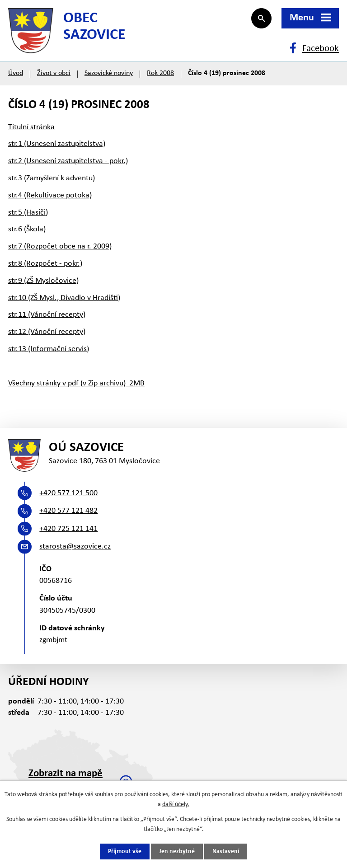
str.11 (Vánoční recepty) (47, 315)
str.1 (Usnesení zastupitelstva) (57, 144)
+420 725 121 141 (68, 529)
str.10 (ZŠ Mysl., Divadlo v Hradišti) (64, 298)
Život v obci (54, 73)
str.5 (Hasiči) (28, 213)
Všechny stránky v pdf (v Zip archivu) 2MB (76, 383)
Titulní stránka (31, 127)
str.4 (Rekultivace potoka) (50, 195)
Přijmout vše (125, 852)
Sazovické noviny (109, 73)
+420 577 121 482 (68, 511)
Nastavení (226, 852)
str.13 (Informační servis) (49, 349)
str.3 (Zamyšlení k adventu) (52, 178)
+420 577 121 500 (68, 493)
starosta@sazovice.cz (75, 547)
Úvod (16, 73)
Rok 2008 (160, 73)
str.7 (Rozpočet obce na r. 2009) (60, 246)
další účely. (176, 805)
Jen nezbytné (177, 852)
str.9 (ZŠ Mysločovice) (43, 281)
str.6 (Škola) (27, 229)
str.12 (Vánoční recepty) (47, 332)
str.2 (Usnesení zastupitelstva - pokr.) (68, 161)
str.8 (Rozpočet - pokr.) (45, 264)
